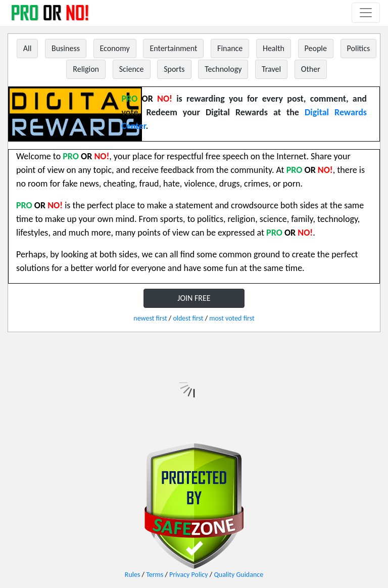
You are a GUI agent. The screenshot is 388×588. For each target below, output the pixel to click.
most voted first (232, 318)
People (316, 48)
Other (311, 69)
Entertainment (173, 48)
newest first (150, 318)
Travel (271, 69)
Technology (223, 69)
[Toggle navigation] (366, 13)
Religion (86, 69)
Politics (359, 48)
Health (274, 48)
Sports (174, 69)
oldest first (188, 318)
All (28, 48)
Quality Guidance (238, 575)
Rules (133, 575)
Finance (230, 48)
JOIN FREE (194, 298)
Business (66, 48)
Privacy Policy (189, 575)
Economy (115, 48)
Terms (155, 575)
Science (132, 69)
